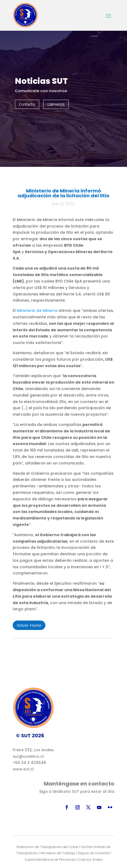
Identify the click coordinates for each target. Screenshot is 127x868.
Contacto (27, 104)
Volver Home (29, 625)
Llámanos (56, 104)
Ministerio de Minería (37, 311)
